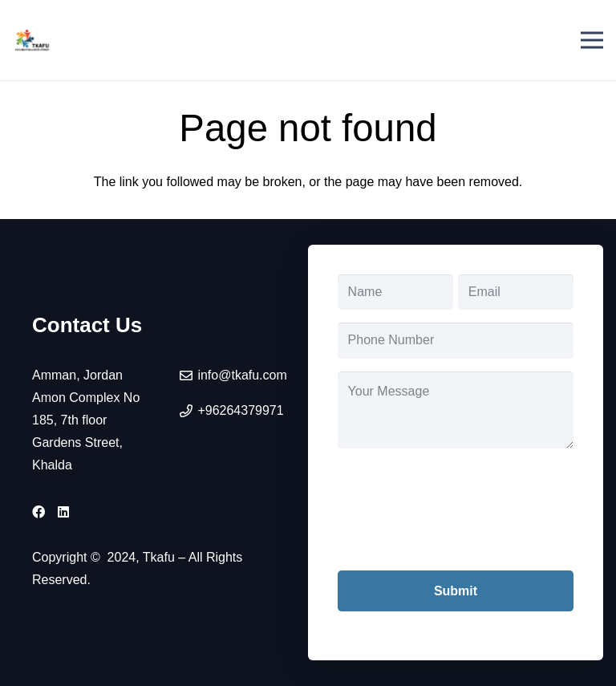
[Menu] (592, 40)
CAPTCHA (369, 472)
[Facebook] (38, 512)
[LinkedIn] (63, 512)
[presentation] (460, 522)
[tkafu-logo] (32, 40)
